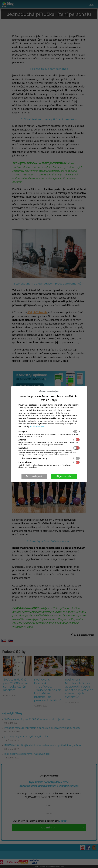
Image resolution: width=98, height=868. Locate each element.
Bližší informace (37, 426)
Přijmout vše (64, 476)
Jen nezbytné (34, 476)
